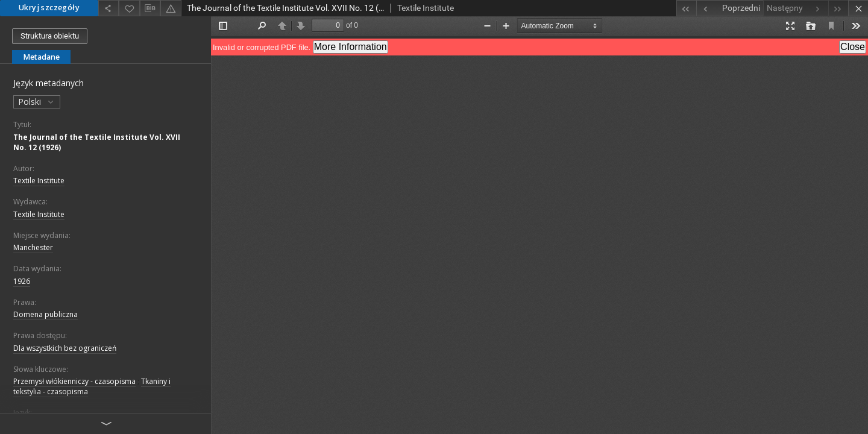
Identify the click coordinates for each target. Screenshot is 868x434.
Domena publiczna (46, 314)
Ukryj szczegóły (49, 8)
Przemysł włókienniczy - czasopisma (74, 381)
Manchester (33, 247)
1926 (22, 281)
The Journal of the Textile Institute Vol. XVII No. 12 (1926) (97, 142)
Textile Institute (39, 181)
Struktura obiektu (50, 36)
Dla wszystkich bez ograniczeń (65, 348)
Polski (37, 102)
